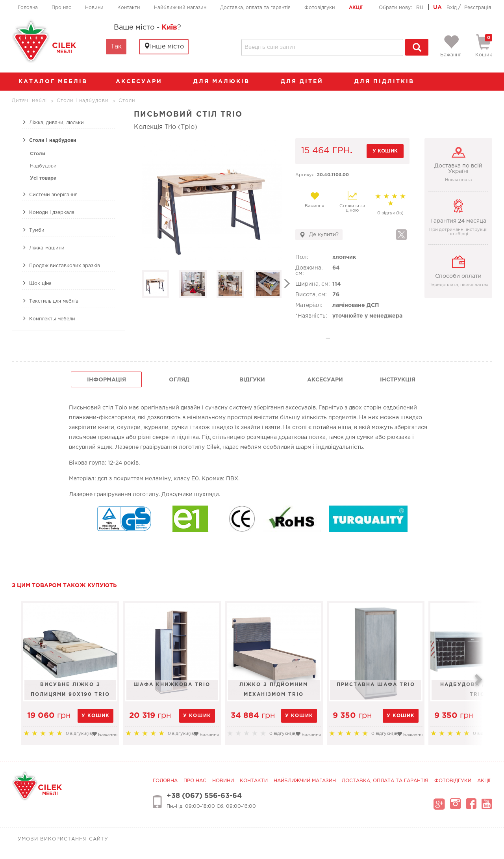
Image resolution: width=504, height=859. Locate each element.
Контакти (129, 8)
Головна (28, 8)
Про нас (61, 8)
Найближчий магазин (180, 8)
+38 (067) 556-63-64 (204, 796)
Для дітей (306, 82)
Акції (356, 8)
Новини (94, 8)
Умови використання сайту (63, 839)
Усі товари (43, 178)
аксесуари (143, 82)
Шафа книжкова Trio (195, 685)
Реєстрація (478, 8)
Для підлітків (388, 82)
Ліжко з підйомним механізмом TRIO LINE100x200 (313, 690)
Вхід (452, 8)
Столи (38, 154)
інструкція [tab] (398, 380)
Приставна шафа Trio (430, 685)
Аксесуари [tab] (325, 380)
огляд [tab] (179, 380)
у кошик (385, 151)
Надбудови (43, 166)
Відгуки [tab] (252, 380)
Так (116, 47)
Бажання (314, 200)
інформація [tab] (107, 380)
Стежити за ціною (352, 202)
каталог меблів (56, 82)
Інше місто (164, 46)
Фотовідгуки (320, 8)
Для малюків (225, 82)
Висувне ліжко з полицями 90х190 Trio (78, 690)
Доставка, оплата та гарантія (255, 8)
